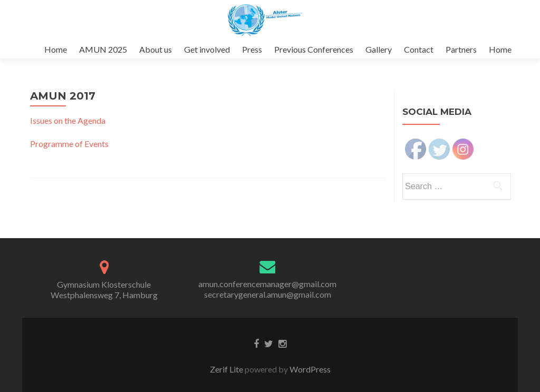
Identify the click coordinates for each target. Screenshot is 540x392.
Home (56, 49)
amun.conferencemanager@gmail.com (267, 284)
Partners (461, 49)
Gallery (379, 49)
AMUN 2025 (103, 49)
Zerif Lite (227, 369)
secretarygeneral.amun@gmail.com (268, 294)
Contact (419, 49)
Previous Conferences (314, 49)
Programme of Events (69, 144)
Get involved (207, 49)
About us (156, 49)
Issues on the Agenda (68, 120)
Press (252, 49)
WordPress (309, 369)
